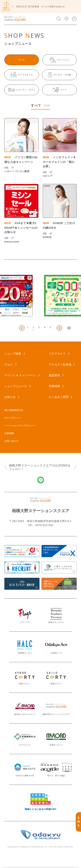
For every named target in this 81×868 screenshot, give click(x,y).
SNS (79, 822)
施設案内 (54, 375)
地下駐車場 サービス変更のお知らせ (46, 7)
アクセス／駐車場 (60, 365)
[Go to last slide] (22, 328)
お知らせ (10, 397)
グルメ (9, 365)
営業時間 (54, 386)
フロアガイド (57, 354)
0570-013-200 (44, 525)
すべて (22, 60)
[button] (29, 328)
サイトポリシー (13, 418)
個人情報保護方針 (14, 410)
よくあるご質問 (59, 397)
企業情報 (9, 433)
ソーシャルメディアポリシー (20, 426)
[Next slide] (59, 328)
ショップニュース (16, 386)
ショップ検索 (13, 354)
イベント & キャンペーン (20, 375)
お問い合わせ (11, 441)
